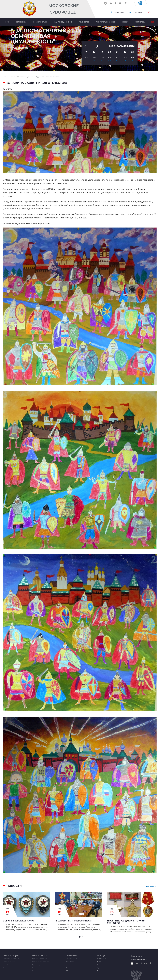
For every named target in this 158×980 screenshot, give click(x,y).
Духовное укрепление (40, 965)
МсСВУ (125, 22)
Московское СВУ (9, 962)
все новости (151, 886)
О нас (7, 22)
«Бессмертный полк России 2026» (74, 921)
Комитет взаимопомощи (41, 968)
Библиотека (140, 22)
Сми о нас (6, 968)
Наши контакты (8, 971)
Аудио (99, 968)
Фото (99, 962)
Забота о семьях (72, 959)
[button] (79, 65)
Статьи (68, 968)
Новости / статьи (40, 22)
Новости (69, 965)
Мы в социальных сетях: (139, 959)
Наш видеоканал (137, 956)
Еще (152, 22)
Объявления (21, 22)
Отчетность (101, 971)
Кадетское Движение (40, 956)
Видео (99, 965)
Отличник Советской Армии (19, 921)
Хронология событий (40, 959)
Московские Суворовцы (64, 9)
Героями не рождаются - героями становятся (126, 922)
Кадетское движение (63, 22)
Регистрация (138, 12)
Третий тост (70, 962)
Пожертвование (72, 956)
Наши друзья (102, 956)
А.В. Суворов (84, 22)
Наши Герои (7, 965)
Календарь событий (122, 46)
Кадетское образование (41, 962)
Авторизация (120, 12)
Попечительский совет (106, 22)
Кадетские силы (38, 971)
